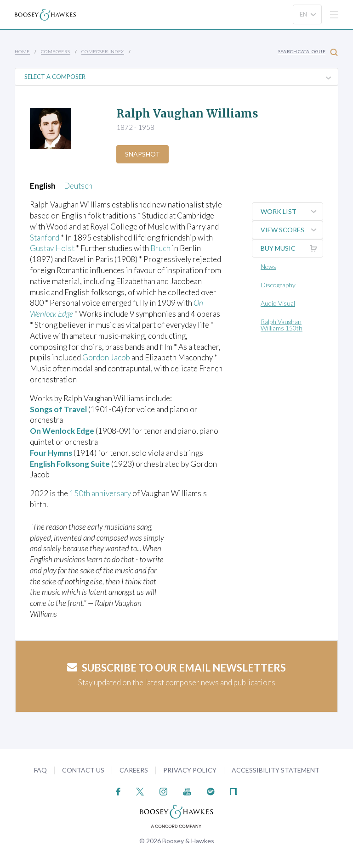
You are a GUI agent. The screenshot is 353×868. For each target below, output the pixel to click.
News (268, 266)
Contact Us (83, 770)
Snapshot (142, 154)
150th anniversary (100, 493)
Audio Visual (278, 303)
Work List (292, 212)
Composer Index (103, 51)
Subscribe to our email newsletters (176, 668)
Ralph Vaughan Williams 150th (282, 325)
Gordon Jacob (106, 357)
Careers (134, 770)
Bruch (160, 248)
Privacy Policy (190, 770)
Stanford (45, 238)
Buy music (292, 248)
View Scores (292, 230)
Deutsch (78, 186)
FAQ (40, 770)
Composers (56, 51)
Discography (278, 285)
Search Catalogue (308, 52)
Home (22, 51)
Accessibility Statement (276, 770)
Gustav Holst (52, 248)
